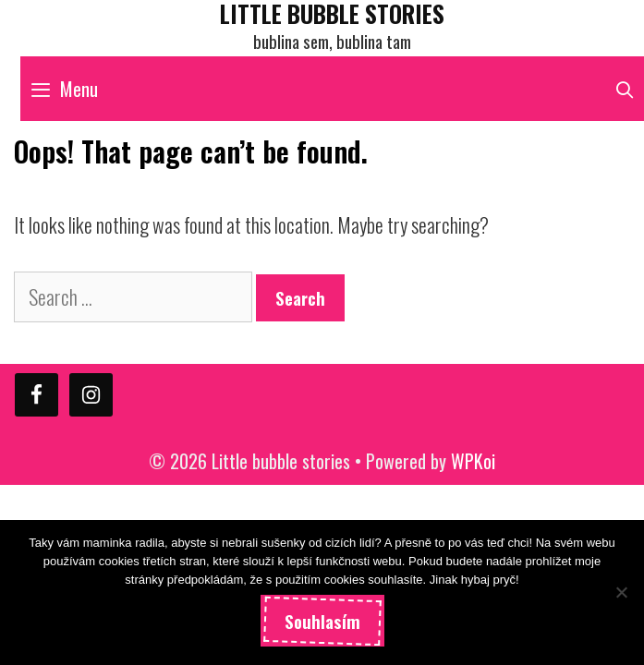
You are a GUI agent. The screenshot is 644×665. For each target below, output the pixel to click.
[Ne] (621, 592)
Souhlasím (322, 621)
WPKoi (473, 461)
